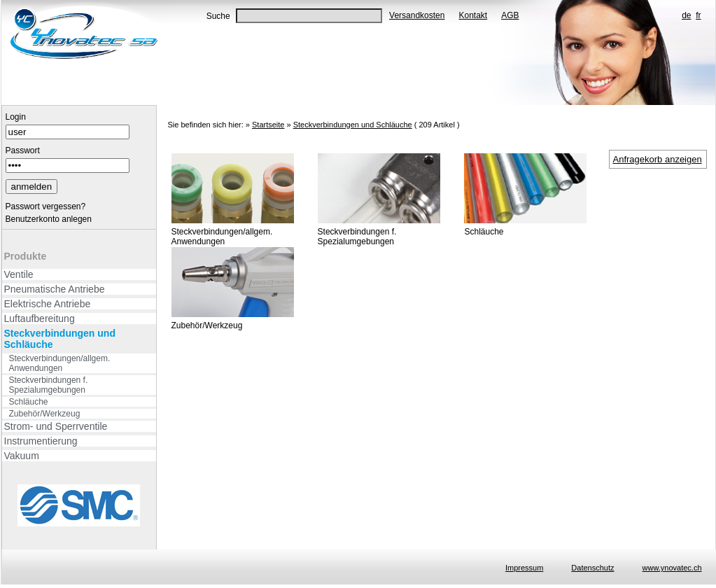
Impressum (524, 568)
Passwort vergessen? (46, 206)
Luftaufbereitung (40, 318)
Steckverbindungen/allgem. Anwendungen (60, 363)
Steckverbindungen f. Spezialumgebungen (49, 385)
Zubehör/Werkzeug (45, 414)
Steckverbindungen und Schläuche (60, 339)
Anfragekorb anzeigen (658, 159)
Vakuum (22, 456)
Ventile (19, 274)
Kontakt (473, 15)
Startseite (268, 125)
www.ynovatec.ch (672, 568)
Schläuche (29, 402)
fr (698, 15)
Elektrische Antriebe (48, 304)
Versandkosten (417, 15)
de (686, 15)
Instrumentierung (41, 441)
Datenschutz (592, 568)
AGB (510, 15)
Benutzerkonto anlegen (49, 219)
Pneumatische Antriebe (55, 289)
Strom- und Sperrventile (56, 426)
